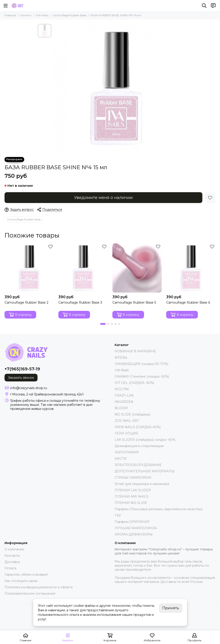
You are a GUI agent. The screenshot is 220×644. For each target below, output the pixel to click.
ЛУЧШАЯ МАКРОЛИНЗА (136, 528)
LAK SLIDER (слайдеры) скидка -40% (145, 440)
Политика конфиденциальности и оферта (39, 587)
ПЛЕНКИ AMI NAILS (131, 496)
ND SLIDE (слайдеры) (132, 414)
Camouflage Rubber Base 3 (80, 302)
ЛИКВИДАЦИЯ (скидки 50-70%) (141, 364)
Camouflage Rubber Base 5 (134, 302)
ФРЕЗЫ (121, 358)
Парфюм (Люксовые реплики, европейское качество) (158, 509)
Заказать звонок (21, 378)
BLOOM (121, 408)
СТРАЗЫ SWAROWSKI (133, 478)
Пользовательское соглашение (30, 593)
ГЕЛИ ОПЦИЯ (126, 433)
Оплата (10, 568)
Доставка (12, 562)
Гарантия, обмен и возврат (26, 575)
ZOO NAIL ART (127, 421)
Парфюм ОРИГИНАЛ (132, 522)
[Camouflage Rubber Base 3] (83, 268)
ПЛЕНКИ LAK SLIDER (133, 490)
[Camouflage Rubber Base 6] (191, 268)
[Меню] (6, 6)
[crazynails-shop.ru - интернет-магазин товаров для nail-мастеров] (17, 6)
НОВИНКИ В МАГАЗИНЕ (135, 351)
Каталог (26, 15)
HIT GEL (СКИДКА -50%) (134, 383)
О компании (14, 549)
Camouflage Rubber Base (69, 15)
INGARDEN (124, 402)
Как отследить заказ (21, 581)
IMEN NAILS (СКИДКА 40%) (138, 427)
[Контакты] (213, 6)
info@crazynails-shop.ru (29, 388)
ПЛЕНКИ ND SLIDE (131, 503)
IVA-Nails (42, 15)
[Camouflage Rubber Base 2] (29, 268)
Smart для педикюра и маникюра (142, 484)
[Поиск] (204, 6)
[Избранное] (210, 198)
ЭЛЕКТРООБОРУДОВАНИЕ (138, 465)
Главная (10, 15)
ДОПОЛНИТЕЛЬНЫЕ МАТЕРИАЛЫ (145, 471)
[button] (103, 324)
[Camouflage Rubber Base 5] (137, 268)
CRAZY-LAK (124, 395)
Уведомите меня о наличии (103, 198)
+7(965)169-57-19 (22, 369)
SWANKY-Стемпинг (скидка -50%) (142, 376)
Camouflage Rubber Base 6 (188, 302)
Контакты (12, 556)
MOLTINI (122, 389)
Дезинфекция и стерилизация (139, 446)
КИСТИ (121, 459)
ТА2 (118, 515)
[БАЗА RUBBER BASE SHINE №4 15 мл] (118, 88)
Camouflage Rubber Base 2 (26, 302)
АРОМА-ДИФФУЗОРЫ (134, 534)
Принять (171, 608)
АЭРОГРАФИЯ (127, 452)
